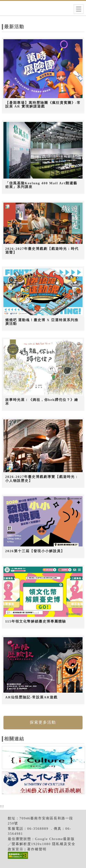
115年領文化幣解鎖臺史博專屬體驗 (36, 621)
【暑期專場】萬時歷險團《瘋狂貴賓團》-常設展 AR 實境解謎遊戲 (43, 105)
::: (2, 806)
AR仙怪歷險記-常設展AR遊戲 (31, 697)
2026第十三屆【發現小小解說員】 (35, 551)
